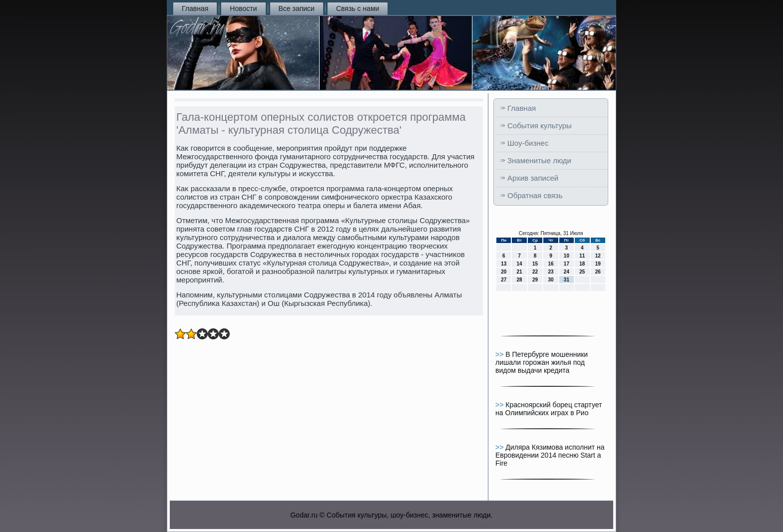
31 (567, 280)
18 (582, 264)
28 (520, 280)
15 (535, 264)
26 (598, 272)
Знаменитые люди (539, 160)
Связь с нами (358, 8)
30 (551, 280)
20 (504, 272)
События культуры (540, 126)
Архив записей (533, 178)
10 (567, 256)
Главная (195, 8)
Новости (243, 8)
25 (582, 272)
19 (598, 264)
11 (582, 256)
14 (520, 264)
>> (500, 354)
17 (567, 264)
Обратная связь (535, 195)
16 (551, 264)
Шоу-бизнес (528, 143)
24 (567, 272)
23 (551, 272)
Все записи (297, 8)
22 (535, 272)
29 (535, 280)
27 (504, 280)
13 (504, 264)
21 (520, 272)
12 (598, 256)
